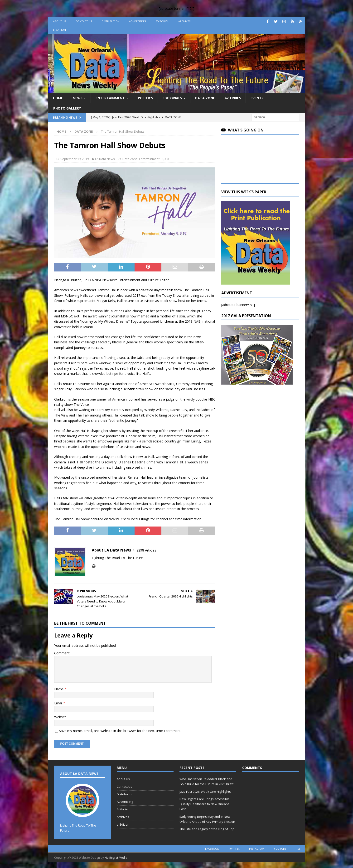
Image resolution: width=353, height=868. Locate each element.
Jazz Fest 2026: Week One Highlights (205, 792)
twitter (234, 849)
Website (60, 717)
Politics (145, 98)
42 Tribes (233, 98)
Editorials (172, 98)
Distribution (111, 21)
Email (59, 703)
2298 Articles (146, 550)
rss (298, 849)
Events (257, 98)
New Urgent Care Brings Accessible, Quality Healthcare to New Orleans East (205, 804)
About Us (60, 21)
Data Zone (205, 98)
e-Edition (59, 30)
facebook (212, 849)
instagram (257, 849)
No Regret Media (116, 858)
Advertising (138, 21)
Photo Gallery (67, 108)
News (78, 98)
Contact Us (84, 21)
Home (58, 98)
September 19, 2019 (75, 159)
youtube (280, 849)
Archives (184, 21)
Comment (62, 653)
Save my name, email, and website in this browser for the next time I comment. (120, 731)
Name (59, 689)
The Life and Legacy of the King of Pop (207, 829)
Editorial (162, 21)
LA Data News (105, 159)
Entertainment (110, 98)
